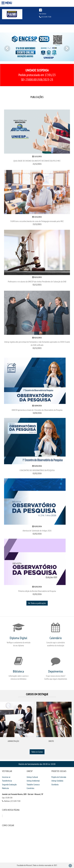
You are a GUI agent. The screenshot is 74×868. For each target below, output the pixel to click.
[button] (6, 47)
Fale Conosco (43, 14)
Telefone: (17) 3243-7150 (11, 801)
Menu (7, 3)
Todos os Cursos (37, 752)
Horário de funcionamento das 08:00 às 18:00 (37, 764)
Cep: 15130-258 (7, 798)
